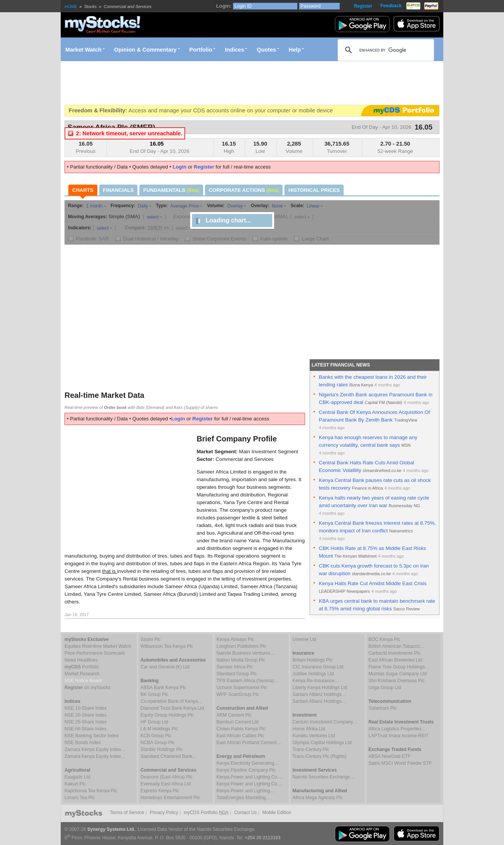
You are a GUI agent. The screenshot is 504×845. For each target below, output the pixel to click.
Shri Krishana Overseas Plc (397, 681)
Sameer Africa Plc (235, 667)
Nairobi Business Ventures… (246, 653)
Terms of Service (127, 813)
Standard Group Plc (237, 674)
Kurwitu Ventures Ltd (314, 736)
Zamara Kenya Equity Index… (95, 749)
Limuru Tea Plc (80, 798)
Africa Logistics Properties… (397, 729)
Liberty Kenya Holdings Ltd (320, 688)
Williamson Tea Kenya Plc (167, 646)
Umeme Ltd (304, 639)
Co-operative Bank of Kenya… (171, 701)
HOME (71, 6)
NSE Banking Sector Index (92, 736)
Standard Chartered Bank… (169, 756)
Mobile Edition (277, 813)
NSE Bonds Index (83, 743)
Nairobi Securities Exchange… (324, 777)
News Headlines (81, 660)
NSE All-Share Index (85, 729)
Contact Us (245, 813)
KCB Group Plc (156, 736)
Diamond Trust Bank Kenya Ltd (172, 708)
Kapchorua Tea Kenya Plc (91, 791)
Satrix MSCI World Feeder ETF (400, 763)
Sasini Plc (151, 639)
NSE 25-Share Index (86, 722)
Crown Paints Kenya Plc (241, 729)
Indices (235, 50)
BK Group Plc (154, 694)
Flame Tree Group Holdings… (399, 667)
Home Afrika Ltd (309, 729)
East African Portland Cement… (249, 743)
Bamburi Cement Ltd (237, 722)
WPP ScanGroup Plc (238, 694)
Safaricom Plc (383, 708)
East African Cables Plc (240, 736)
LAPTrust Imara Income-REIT (399, 736)
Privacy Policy (164, 813)
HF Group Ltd (154, 722)
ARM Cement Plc (234, 715)
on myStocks (87, 688)
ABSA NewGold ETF (389, 756)
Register (363, 6)
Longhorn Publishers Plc (241, 646)
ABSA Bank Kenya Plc (163, 688)
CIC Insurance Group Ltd (318, 667)
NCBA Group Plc (157, 743)
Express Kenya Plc (160, 791)
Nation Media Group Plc (241, 660)
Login (179, 167)
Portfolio (201, 50)
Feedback (391, 6)
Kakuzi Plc (75, 784)
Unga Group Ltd (385, 688)
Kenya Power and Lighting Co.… (250, 777)
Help (295, 50)
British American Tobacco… (397, 646)
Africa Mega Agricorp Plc (317, 798)
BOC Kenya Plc (384, 639)
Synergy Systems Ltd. (111, 829)
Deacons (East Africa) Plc (166, 777)
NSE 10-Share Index (86, 708)
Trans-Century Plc (311, 749)
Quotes (267, 50)
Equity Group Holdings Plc (167, 715)
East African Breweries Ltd (395, 660)
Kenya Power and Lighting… (246, 791)
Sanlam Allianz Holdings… (319, 694)
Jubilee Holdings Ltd (313, 674)
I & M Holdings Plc (159, 729)
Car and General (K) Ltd (165, 667)
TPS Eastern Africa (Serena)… (248, 681)
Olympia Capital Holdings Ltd (322, 743)
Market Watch (83, 50)
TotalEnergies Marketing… (243, 798)
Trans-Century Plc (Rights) (320, 756)
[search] (385, 50)
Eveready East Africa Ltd (166, 784)
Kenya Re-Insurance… (316, 681)
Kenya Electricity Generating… (248, 763)
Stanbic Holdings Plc (162, 749)
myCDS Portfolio (206, 813)
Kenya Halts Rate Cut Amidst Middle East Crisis (373, 583)
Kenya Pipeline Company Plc (246, 770)
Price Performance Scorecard (94, 653)
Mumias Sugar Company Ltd (397, 674)
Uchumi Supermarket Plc (242, 688)
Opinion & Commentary (145, 50)
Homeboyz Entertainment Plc (170, 798)
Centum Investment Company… (325, 722)
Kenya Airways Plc (235, 639)
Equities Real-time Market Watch (98, 646)
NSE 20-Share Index (86, 715)
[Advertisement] (204, 83)
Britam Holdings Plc (313, 660)
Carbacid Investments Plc (394, 653)
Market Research (82, 674)
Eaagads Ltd (77, 777)
